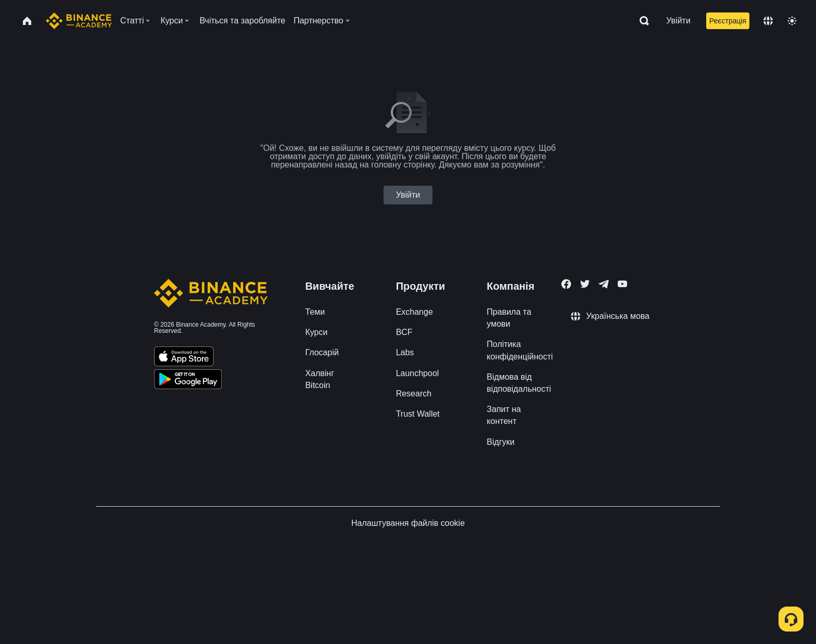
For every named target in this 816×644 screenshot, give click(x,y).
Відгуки (500, 442)
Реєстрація (728, 21)
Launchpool (418, 373)
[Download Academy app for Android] (188, 381)
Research (414, 394)
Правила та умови (509, 318)
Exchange (415, 312)
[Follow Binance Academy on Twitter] (585, 284)
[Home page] (79, 21)
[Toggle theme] (792, 21)
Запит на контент (504, 415)
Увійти (678, 21)
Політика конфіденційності (520, 350)
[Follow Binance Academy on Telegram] (604, 284)
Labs (405, 352)
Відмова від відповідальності (519, 383)
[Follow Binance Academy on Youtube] (622, 284)
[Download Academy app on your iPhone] (184, 358)
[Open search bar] (641, 21)
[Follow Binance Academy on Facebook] (566, 284)
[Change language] (768, 21)
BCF (404, 332)
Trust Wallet (418, 414)
